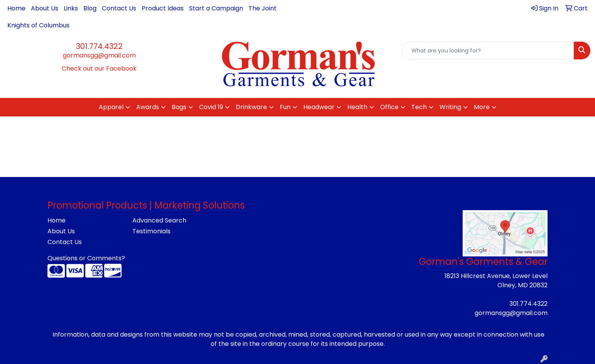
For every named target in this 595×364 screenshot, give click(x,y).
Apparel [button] (111, 107)
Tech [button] (419, 107)
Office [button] (389, 107)
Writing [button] (450, 107)
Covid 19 (211, 107)
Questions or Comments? (86, 258)
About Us (45, 8)
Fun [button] (285, 107)
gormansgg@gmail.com (99, 55)
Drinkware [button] (251, 107)
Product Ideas (163, 8)
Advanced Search (159, 220)
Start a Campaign (216, 8)
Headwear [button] (319, 107)
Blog (90, 8)
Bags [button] (179, 107)
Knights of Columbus (38, 25)
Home (16, 8)
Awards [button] (148, 107)
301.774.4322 (99, 46)
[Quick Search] (488, 51)
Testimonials (151, 231)
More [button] (482, 107)
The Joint (263, 8)
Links (71, 8)
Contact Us (119, 8)
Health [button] (357, 107)
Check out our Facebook (99, 68)
